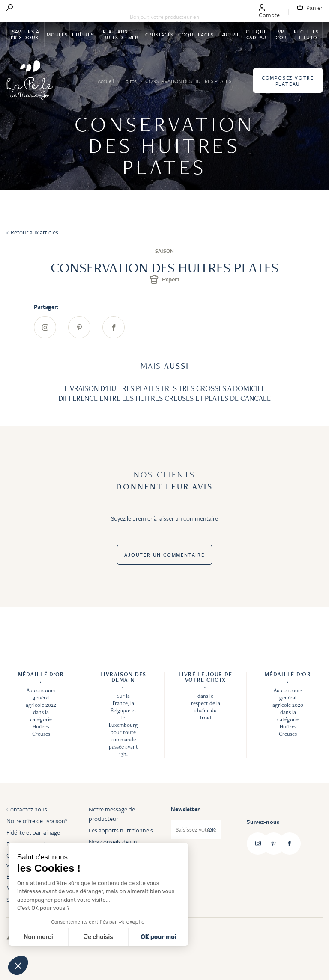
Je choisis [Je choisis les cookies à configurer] (99, 937)
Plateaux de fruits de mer (119, 34)
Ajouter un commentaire (164, 555)
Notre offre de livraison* (37, 821)
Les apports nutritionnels (121, 830)
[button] (18, 965)
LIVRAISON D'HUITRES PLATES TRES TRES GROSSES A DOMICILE (165, 388)
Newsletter (185, 809)
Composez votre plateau (288, 81)
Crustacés (159, 34)
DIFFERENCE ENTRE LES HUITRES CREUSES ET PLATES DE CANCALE (164, 398)
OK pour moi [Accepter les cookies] (159, 937)
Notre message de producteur (112, 814)
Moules (57, 34)
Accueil (106, 81)
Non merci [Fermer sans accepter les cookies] (38, 937)
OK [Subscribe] (211, 830)
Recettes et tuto (306, 34)
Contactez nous (27, 809)
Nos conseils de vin (113, 842)
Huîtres (83, 34)
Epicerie (229, 34)
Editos (130, 81)
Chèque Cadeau (256, 34)
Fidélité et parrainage (33, 832)
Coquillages (196, 34)
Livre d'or (280, 34)
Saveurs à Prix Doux (25, 34)
